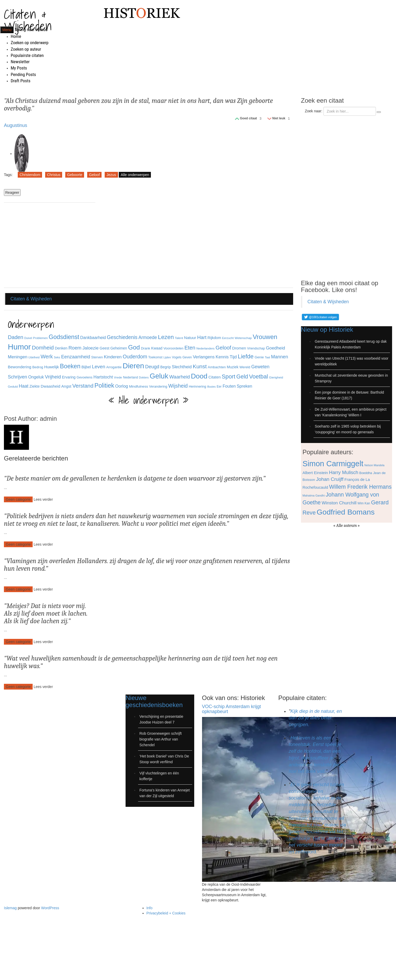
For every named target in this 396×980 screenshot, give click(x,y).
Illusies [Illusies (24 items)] (211, 387)
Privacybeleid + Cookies (166, 913)
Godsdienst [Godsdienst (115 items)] (64, 337)
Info (149, 908)
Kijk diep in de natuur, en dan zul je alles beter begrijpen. (315, 718)
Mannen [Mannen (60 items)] (279, 357)
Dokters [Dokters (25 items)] (144, 377)
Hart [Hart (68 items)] (202, 337)
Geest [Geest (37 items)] (104, 348)
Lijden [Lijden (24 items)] (167, 357)
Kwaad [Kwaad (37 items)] (157, 348)
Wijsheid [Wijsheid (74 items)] (178, 386)
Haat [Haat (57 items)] (24, 386)
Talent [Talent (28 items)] (179, 338)
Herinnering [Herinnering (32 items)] (197, 386)
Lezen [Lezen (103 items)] (166, 337)
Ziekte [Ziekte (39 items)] (35, 386)
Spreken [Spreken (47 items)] (244, 386)
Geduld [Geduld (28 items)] (13, 386)
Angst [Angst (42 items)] (66, 386)
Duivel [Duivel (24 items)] (28, 338)
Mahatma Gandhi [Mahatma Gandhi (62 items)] (314, 495)
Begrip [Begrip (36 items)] (166, 367)
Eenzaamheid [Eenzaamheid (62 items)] (76, 357)
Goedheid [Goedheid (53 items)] (276, 348)
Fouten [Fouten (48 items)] (229, 386)
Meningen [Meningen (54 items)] (18, 357)
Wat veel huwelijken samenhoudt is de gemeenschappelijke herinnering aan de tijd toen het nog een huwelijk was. (141, 662)
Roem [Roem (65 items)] (75, 348)
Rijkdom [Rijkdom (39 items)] (214, 338)
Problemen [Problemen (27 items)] (40, 338)
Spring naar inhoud (31, 30)
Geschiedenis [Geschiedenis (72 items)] (122, 337)
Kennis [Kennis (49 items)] (222, 357)
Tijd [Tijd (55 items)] (233, 357)
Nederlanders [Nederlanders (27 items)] (205, 348)
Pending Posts (23, 74)
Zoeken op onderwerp (30, 43)
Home (16, 36)
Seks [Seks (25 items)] (57, 357)
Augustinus (16, 125)
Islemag (10, 908)
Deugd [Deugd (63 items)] (152, 367)
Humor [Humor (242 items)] (19, 347)
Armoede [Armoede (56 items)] (148, 337)
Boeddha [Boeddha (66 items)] (366, 473)
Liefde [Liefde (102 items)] (246, 356)
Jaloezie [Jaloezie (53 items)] (91, 348)
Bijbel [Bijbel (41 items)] (86, 367)
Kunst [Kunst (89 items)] (200, 366)
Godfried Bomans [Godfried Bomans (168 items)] (346, 512)
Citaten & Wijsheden (28, 20)
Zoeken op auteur (26, 49)
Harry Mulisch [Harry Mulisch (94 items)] (344, 472)
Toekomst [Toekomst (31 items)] (155, 357)
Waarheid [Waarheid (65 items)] (180, 377)
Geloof (94, 175)
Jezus (111, 175)
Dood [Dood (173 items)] (199, 376)
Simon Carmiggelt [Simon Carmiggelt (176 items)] (333, 463)
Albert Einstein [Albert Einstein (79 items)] (315, 473)
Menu (7, 30)
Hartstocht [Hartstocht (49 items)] (103, 377)
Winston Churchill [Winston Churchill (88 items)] (339, 503)
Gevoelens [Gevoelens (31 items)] (84, 377)
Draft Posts (20, 81)
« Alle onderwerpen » (149, 400)
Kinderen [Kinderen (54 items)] (113, 357)
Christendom (30, 175)
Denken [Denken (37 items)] (61, 348)
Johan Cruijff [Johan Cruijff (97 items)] (330, 479)
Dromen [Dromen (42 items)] (239, 348)
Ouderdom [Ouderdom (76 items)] (135, 357)
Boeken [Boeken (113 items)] (70, 366)
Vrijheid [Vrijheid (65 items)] (53, 377)
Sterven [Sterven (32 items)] (97, 357)
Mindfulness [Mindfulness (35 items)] (138, 386)
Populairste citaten (27, 55)
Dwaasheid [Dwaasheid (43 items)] (51, 386)
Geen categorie (18, 499)
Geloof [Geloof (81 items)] (223, 348)
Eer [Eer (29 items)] (219, 387)
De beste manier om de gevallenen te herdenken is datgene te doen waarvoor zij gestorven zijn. (135, 479)
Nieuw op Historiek (327, 329)
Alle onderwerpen (135, 175)
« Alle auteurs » (347, 526)
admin (48, 419)
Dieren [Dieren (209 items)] (133, 366)
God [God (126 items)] (134, 347)
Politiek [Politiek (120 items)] (104, 386)
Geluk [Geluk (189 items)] (159, 376)
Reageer (12, 192)
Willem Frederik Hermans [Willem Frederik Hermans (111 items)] (360, 487)
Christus (54, 175)
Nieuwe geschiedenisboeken (154, 701)
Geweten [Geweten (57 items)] (260, 367)
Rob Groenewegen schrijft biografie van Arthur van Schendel (161, 739)
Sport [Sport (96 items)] (228, 377)
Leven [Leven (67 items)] (99, 367)
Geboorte (75, 175)
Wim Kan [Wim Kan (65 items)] (364, 503)
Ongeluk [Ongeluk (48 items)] (36, 377)
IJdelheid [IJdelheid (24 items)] (34, 357)
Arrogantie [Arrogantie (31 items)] (114, 367)
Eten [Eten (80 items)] (190, 348)
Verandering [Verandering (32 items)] (158, 386)
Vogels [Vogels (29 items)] (177, 357)
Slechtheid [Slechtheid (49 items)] (182, 367)
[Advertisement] (50, 246)
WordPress (50, 908)
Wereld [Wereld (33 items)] (245, 367)
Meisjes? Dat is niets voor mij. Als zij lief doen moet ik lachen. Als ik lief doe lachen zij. (46, 613)
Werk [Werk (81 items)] (47, 357)
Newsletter (20, 62)
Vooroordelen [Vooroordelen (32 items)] (173, 348)
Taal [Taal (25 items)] (268, 357)
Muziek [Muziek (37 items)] (233, 367)
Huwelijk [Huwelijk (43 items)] (52, 367)
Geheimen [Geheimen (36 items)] (119, 348)
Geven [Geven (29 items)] (187, 357)
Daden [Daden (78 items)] (16, 337)
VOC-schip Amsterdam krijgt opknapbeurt (232, 709)
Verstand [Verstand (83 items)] (83, 386)
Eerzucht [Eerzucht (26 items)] (228, 338)
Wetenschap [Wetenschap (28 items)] (243, 338)
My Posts (19, 68)
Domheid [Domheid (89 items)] (43, 348)
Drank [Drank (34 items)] (146, 348)
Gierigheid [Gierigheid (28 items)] (276, 377)
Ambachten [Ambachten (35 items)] (217, 367)
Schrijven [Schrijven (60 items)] (17, 377)
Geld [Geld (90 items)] (242, 377)
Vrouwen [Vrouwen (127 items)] (265, 337)
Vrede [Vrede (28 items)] (118, 377)
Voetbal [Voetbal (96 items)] (259, 377)
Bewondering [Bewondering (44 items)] (20, 367)
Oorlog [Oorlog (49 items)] (122, 386)
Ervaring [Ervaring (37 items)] (69, 377)
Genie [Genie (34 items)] (259, 357)
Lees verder (43, 499)
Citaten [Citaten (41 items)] (214, 377)
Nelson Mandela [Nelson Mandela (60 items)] (374, 465)
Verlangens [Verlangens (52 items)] (204, 357)
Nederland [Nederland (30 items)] (130, 377)
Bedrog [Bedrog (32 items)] (38, 367)
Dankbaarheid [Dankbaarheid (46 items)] (93, 338)
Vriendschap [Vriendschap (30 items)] (256, 348)
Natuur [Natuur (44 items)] (190, 338)
